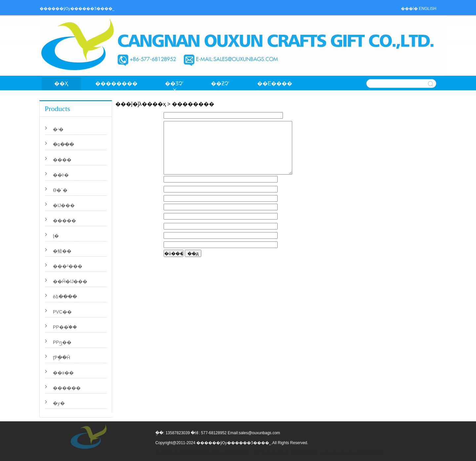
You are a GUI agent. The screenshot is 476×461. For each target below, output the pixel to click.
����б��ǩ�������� (205, 453)
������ (67, 388)
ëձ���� (65, 297)
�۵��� (63, 145)
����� (64, 221)
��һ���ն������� (172, 453)
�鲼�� (62, 251)
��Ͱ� (61, 175)
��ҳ (61, 84)
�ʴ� (58, 129)
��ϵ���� (275, 84)
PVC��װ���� (271, 453)
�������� (116, 84)
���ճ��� (304, 453)
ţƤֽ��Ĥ (61, 357)
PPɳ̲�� (62, 342)
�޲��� (62, 160)
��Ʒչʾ (174, 84)
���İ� (409, 9)
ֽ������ (238, 453)
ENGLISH (428, 9)
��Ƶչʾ (220, 84)
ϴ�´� (60, 190)
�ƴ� (59, 403)
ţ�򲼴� (56, 236)
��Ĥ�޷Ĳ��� (70, 281)
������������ (337, 453)
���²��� (68, 266)
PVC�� (62, 312)
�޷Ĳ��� (64, 205)
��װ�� (63, 373)
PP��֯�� (65, 327)
